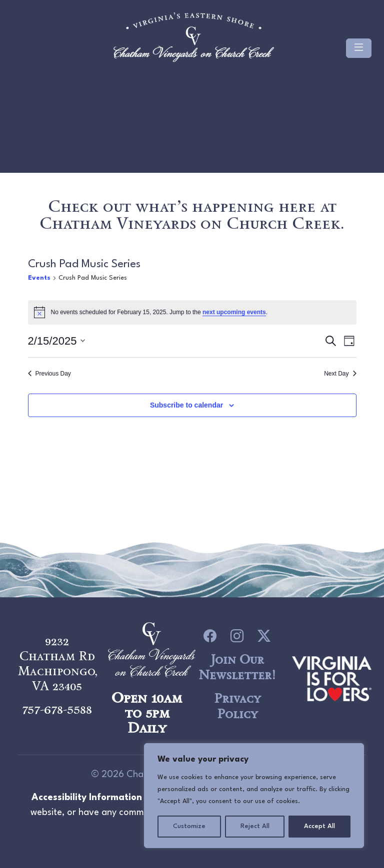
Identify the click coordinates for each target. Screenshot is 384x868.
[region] (254, 796)
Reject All (255, 826)
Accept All (319, 826)
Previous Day (49, 375)
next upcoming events (234, 314)
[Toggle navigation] (359, 53)
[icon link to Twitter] (264, 636)
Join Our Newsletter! (237, 667)
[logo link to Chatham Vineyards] (332, 677)
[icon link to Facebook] (210, 636)
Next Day (340, 375)
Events (39, 279)
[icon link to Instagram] (237, 636)
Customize (189, 826)
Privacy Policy (237, 706)
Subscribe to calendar (186, 407)
